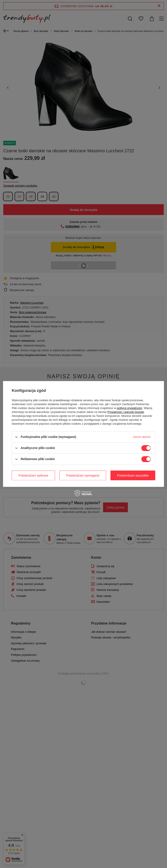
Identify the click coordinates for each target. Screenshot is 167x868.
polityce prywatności (129, 408)
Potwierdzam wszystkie (133, 475)
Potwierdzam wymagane (83, 475)
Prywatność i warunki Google (126, 412)
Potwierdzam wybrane (33, 475)
